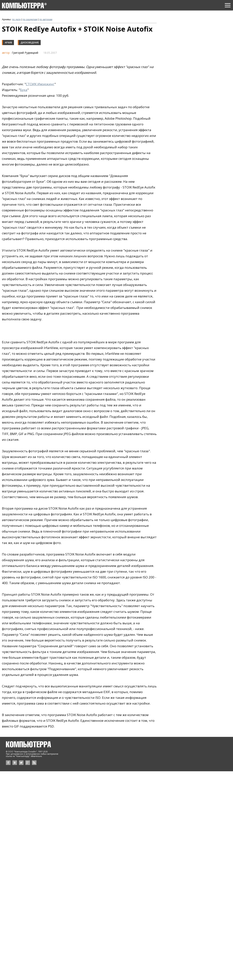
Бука (24, 90)
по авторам (46, 19)
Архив (8, 43)
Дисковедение (30, 43)
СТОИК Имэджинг (40, 84)
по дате (16, 19)
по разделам (30, 19)
